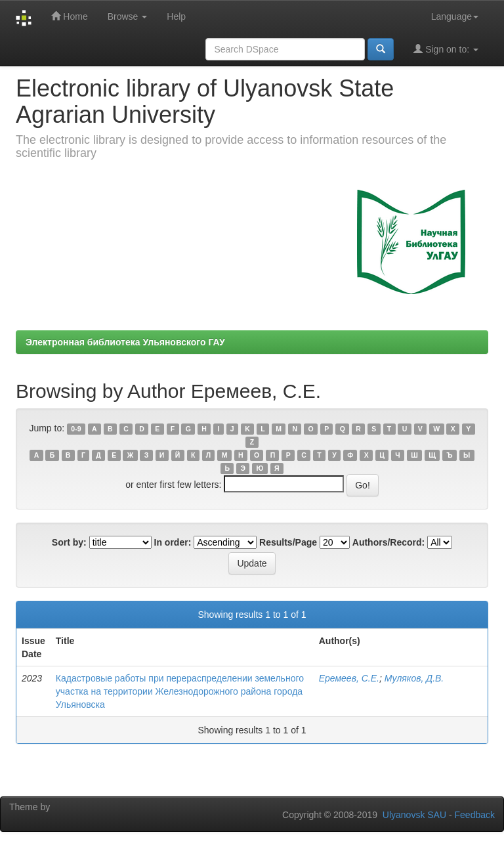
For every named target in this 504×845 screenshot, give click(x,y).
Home (69, 16)
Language (455, 16)
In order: (173, 542)
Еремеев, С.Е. (349, 678)
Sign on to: (446, 49)
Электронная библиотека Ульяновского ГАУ (125, 342)
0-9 (76, 429)
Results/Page (288, 542)
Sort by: (69, 542)
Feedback (475, 815)
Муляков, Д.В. (414, 678)
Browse (128, 16)
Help (176, 16)
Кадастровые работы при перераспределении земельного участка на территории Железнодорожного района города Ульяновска (180, 691)
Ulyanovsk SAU (414, 815)
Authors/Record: (388, 542)
